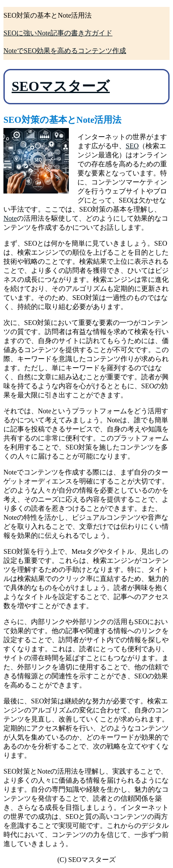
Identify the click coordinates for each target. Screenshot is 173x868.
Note (10, 218)
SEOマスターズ (61, 86)
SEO (132, 146)
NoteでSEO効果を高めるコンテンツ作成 (65, 51)
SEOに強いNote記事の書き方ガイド (58, 33)
